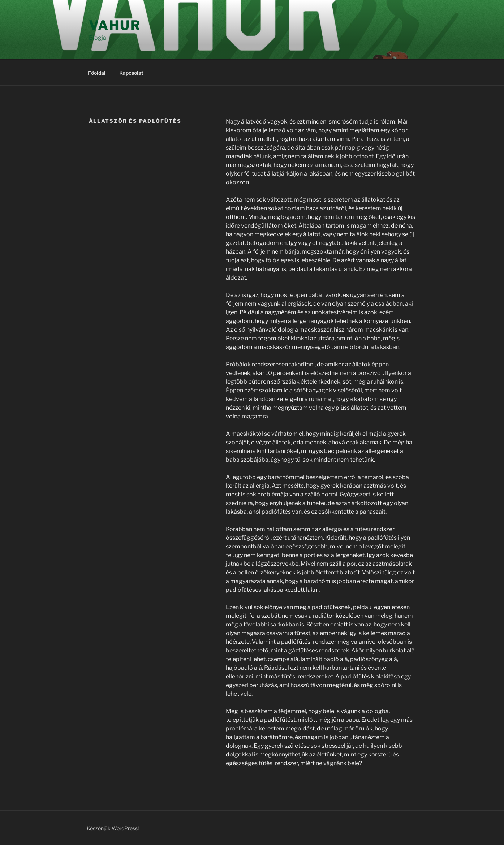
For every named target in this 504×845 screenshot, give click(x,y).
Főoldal (97, 73)
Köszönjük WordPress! (113, 828)
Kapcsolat (131, 73)
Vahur (115, 25)
